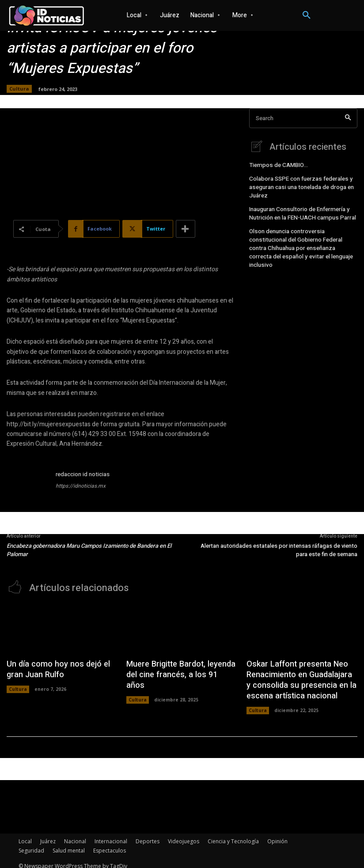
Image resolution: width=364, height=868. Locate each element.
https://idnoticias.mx (81, 486)
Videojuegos (184, 835)
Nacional (75, 835)
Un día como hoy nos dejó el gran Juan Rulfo (59, 668)
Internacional (111, 835)
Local (25, 835)
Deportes (148, 835)
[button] (307, 15)
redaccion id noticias (83, 474)
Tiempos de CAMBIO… (277, 165)
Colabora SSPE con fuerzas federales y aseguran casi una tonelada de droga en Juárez (299, 186)
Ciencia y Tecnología (233, 835)
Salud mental (69, 844)
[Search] (348, 118)
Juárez (48, 835)
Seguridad (31, 844)
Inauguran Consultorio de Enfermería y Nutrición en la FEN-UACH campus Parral (300, 210)
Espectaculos (110, 844)
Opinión (277, 835)
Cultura (19, 89)
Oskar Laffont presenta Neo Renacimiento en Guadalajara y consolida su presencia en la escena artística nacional (297, 677)
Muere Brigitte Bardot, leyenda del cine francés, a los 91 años (181, 668)
